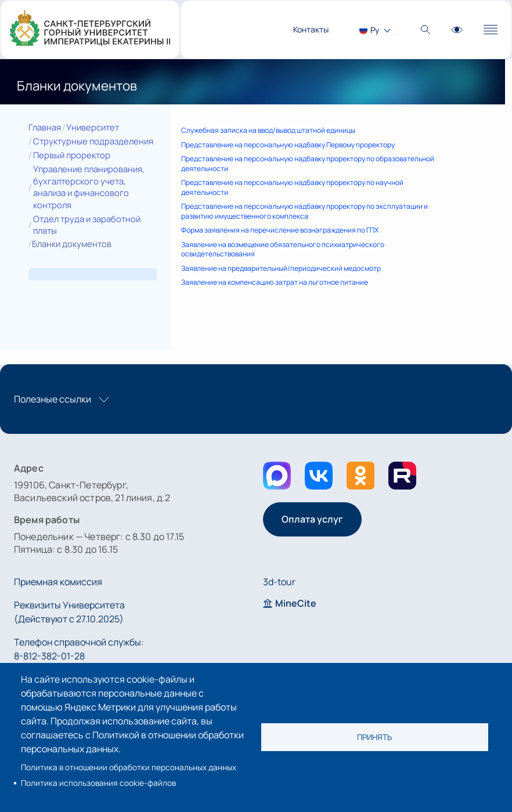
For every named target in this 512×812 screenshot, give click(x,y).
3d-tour (279, 582)
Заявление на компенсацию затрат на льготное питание (275, 282)
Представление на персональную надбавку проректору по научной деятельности (292, 187)
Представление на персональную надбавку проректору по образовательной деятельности (308, 164)
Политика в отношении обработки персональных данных (129, 767)
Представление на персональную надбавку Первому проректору (288, 145)
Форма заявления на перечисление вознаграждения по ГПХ (280, 230)
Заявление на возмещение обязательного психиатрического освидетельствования (283, 249)
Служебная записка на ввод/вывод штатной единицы (268, 130)
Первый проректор (72, 155)
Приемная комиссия (58, 582)
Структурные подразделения (93, 141)
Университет (93, 127)
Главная (45, 127)
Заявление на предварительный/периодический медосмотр (281, 268)
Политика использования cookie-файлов (98, 783)
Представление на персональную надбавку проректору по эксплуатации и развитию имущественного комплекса (304, 211)
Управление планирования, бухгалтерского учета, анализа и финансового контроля (89, 187)
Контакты (311, 29)
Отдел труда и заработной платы (87, 225)
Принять (374, 737)
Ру (375, 30)
